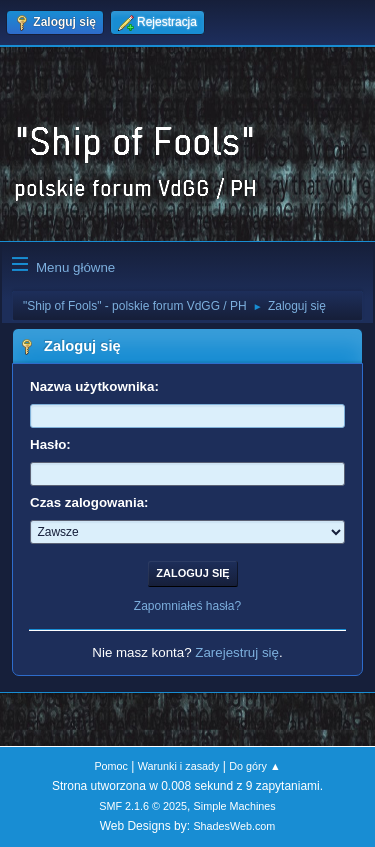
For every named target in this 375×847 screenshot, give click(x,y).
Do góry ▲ (254, 766)
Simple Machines (235, 806)
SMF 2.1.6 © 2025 (143, 806)
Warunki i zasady (179, 766)
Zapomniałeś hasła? (187, 606)
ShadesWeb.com (234, 826)
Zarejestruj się (237, 652)
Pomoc (111, 766)
